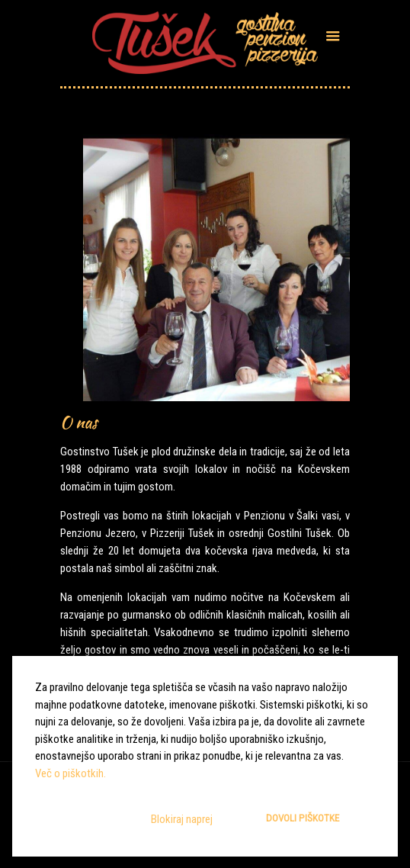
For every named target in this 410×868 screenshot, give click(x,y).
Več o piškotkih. (70, 773)
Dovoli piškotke (303, 818)
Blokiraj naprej (182, 819)
